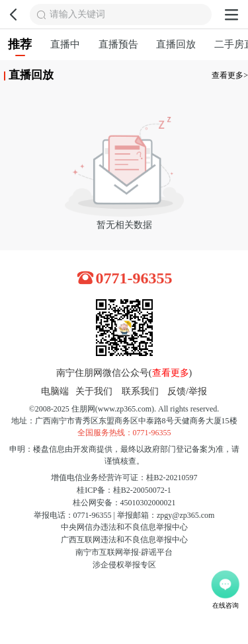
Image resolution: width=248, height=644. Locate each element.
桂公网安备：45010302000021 (124, 503)
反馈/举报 (187, 391)
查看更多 (171, 373)
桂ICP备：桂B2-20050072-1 (124, 490)
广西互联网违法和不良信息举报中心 (124, 540)
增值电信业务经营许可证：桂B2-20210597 (124, 478)
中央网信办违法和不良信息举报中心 (124, 527)
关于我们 (94, 391)
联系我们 (140, 391)
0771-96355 (134, 278)
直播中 (65, 44)
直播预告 (118, 44)
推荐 (20, 47)
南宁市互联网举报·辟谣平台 (124, 552)
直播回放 (176, 44)
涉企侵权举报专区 (124, 565)
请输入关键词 (77, 14)
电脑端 (55, 391)
